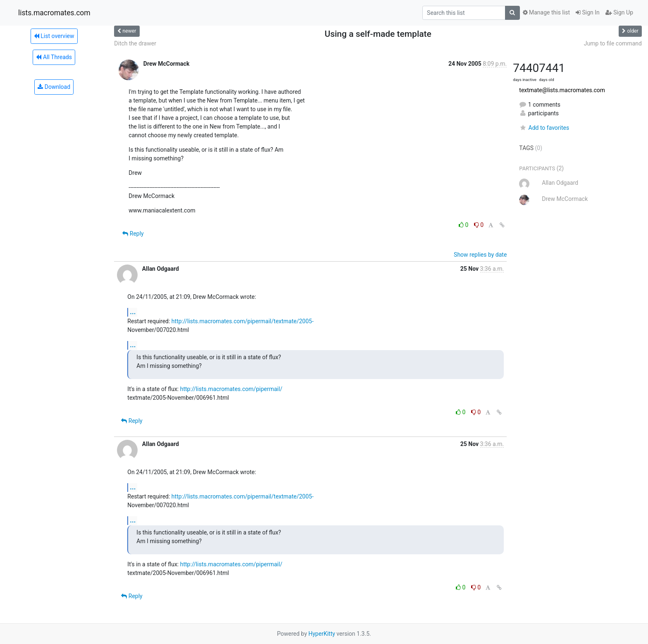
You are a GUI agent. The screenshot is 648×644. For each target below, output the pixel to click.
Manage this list (546, 12)
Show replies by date (480, 255)
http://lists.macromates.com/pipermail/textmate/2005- (243, 321)
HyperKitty (322, 634)
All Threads (54, 57)
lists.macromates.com (54, 13)
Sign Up (619, 12)
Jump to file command (613, 43)
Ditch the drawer (135, 43)
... (133, 312)
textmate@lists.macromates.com (562, 90)
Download (54, 87)
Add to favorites (544, 128)
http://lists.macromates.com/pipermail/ (231, 389)
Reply (133, 234)
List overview (54, 36)
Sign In (588, 12)
